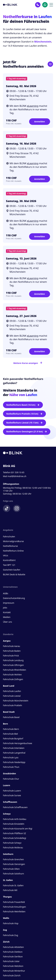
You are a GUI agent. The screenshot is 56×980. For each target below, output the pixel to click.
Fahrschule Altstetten (13, 947)
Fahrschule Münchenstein (16, 701)
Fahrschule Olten (11, 869)
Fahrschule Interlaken (14, 748)
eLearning (33, 106)
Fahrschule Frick (11, 656)
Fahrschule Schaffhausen (15, 807)
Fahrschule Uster (11, 961)
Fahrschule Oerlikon (13, 957)
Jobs (5, 608)
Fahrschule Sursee (12, 795)
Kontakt (7, 612)
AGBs (6, 593)
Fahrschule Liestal (12, 696)
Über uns (7, 622)
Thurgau (7, 897)
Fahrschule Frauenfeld (14, 902)
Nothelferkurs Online (13, 551)
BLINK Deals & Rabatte (14, 574)
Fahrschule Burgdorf (13, 739)
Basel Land (9, 686)
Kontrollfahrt (9, 560)
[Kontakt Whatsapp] (45, 5)
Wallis (6, 918)
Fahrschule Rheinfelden (14, 670)
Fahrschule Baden (12, 651)
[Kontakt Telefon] (38, 5)
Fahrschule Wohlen (12, 675)
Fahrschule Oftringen (13, 665)
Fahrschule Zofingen (13, 679)
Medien (7, 617)
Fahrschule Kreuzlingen (14, 907)
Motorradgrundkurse (13, 541)
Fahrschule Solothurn (13, 874)
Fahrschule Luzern (12, 791)
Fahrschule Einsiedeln (14, 824)
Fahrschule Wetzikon (13, 966)
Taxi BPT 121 (9, 565)
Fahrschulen (9, 537)
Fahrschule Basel (11, 717)
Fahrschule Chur (11, 779)
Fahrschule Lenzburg (13, 660)
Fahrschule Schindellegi (15, 838)
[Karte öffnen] (50, 64)
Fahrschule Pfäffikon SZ (14, 833)
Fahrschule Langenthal (14, 753)
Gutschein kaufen (12, 570)
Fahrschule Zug (11, 935)
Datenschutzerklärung (14, 598)
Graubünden (9, 773)
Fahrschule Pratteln (13, 705)
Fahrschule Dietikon (13, 952)
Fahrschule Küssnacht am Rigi (18, 829)
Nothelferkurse (10, 546)
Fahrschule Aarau (11, 646)
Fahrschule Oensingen (14, 864)
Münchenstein (43, 42)
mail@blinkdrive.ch (17, 476)
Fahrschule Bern (11, 729)
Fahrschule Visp (11, 923)
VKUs (6, 555)
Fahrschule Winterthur (14, 971)
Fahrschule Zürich (12, 975)
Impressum (9, 603)
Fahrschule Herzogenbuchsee (18, 743)
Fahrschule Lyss (11, 757)
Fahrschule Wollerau (13, 848)
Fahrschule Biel (10, 734)
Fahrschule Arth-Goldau (15, 819)
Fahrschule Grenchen (13, 859)
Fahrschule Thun (11, 767)
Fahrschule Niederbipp (14, 762)
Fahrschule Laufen (12, 691)
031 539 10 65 (18, 472)
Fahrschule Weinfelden (14, 912)
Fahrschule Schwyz (12, 843)
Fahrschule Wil (10, 890)
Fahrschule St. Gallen (13, 885)
